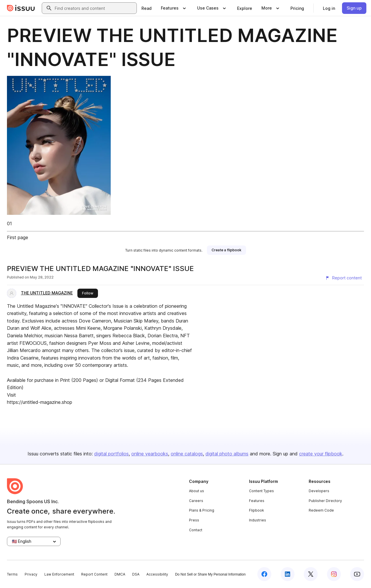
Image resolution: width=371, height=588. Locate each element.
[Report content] (343, 278)
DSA (136, 574)
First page (18, 237)
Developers (319, 491)
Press (194, 520)
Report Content (94, 574)
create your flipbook (321, 454)
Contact (196, 530)
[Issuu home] (21, 8)
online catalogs (187, 454)
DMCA (120, 574)
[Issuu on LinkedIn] (288, 574)
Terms (12, 574)
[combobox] (94, 8)
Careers (196, 501)
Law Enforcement (59, 574)
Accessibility (157, 574)
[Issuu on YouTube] (357, 574)
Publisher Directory (325, 501)
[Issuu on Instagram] (334, 574)
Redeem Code (321, 510)
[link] (147, 8)
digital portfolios (111, 454)
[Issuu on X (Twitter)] (311, 574)
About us (197, 491)
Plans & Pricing (202, 510)
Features (257, 501)
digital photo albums (227, 454)
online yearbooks (150, 454)
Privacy (31, 574)
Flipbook (257, 510)
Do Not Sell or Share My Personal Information (210, 574)
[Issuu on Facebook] (264, 574)
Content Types (261, 491)
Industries (258, 520)
